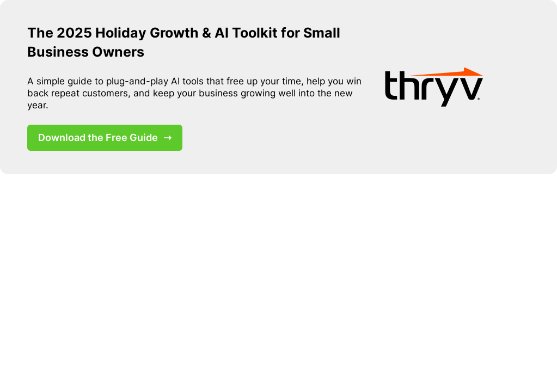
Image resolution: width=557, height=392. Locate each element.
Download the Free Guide (105, 137)
